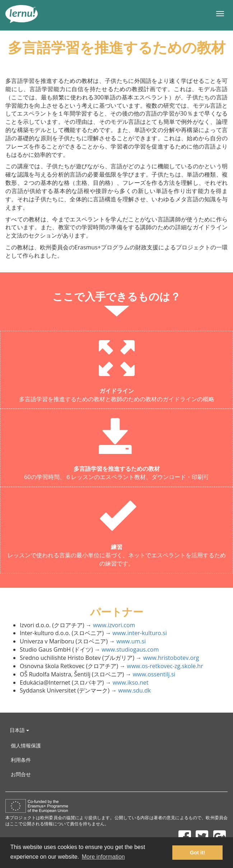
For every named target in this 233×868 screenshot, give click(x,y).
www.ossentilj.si (154, 674)
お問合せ (21, 774)
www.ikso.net (131, 682)
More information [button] (103, 857)
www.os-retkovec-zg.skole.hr (165, 666)
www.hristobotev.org (171, 658)
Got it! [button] (197, 853)
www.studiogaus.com (130, 649)
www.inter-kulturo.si (139, 633)
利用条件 (21, 760)
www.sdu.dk (134, 690)
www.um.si (131, 641)
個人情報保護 (26, 745)
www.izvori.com (114, 625)
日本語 (19, 730)
